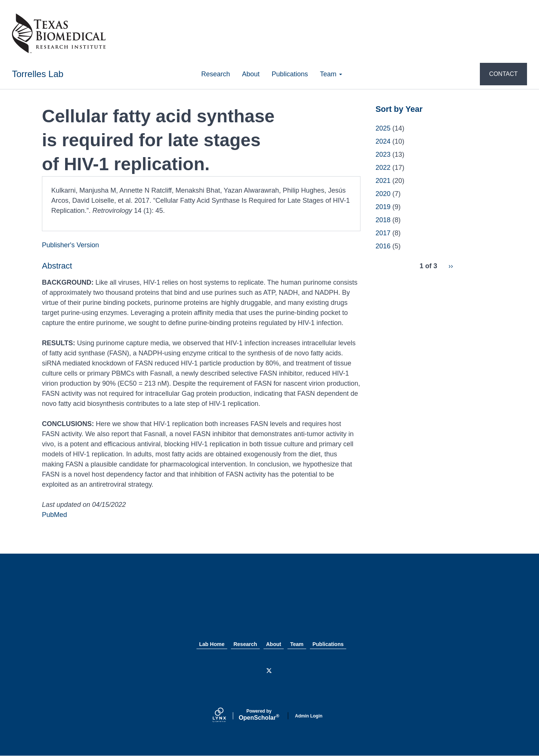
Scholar (259, 715)
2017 (383, 233)
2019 (383, 207)
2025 (383, 128)
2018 (383, 220)
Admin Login (309, 716)
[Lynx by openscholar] (226, 716)
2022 (383, 168)
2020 (383, 194)
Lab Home (212, 644)
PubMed (54, 515)
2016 (383, 246)
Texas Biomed (269, 605)
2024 (383, 141)
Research (216, 74)
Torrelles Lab (38, 74)
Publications (290, 74)
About (251, 74)
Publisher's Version (71, 245)
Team (331, 74)
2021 (383, 181)
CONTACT (503, 74)
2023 (383, 154)
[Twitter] (269, 671)
